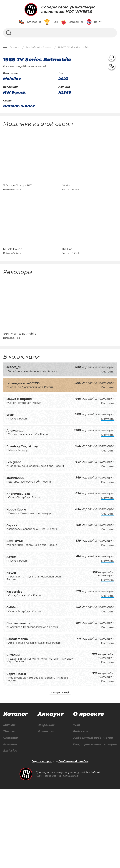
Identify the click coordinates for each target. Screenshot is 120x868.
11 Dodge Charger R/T (17, 198)
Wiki (40, 809)
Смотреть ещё (60, 731)
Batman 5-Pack (19, 106)
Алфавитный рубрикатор (58, 823)
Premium (29, 784)
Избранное (82, 763)
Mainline (28, 763)
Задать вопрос (42, 840)
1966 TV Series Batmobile (20, 372)
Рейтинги (44, 816)
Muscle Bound (13, 275)
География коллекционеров (60, 830)
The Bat (67, 275)
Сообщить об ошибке (73, 840)
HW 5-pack (14, 92)
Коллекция (82, 770)
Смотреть (107, 410)
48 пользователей (34, 66)
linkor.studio (71, 855)
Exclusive (29, 790)
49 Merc (67, 198)
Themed (28, 770)
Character (30, 777)
